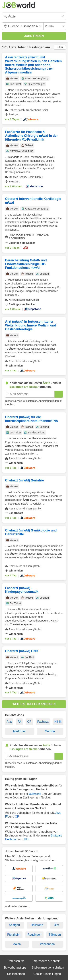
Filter (60, 47)
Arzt (9, 722)
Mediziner (19, 731)
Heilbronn (11, 839)
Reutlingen (35, 935)
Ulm (26, 839)
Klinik (58, 722)
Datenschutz (16, 961)
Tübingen (55, 935)
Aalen (17, 944)
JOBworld (35, 794)
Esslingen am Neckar (45, 47)
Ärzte (12, 47)
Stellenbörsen (16, 974)
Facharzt (43, 722)
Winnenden (47, 944)
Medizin (50, 731)
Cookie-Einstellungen (47, 974)
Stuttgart (56, 835)
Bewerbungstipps (15, 968)
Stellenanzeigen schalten (48, 968)
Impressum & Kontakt (47, 961)
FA (19, 722)
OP (29, 722)
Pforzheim (14, 935)
